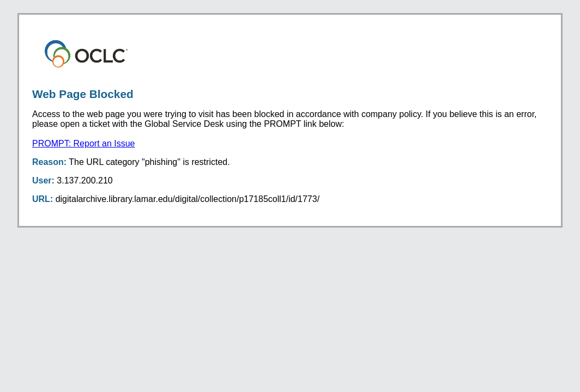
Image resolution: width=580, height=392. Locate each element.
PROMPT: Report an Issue (84, 143)
